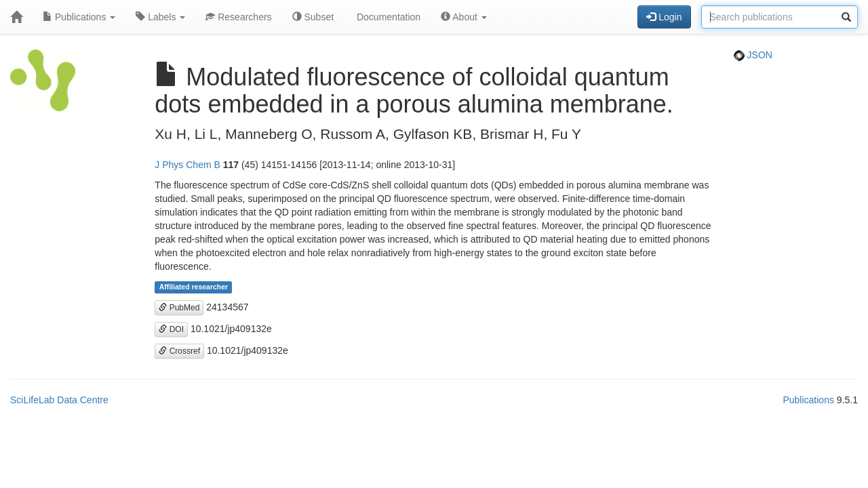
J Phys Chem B (187, 165)
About (464, 17)
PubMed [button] (179, 308)
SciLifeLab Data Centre (59, 400)
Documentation (387, 17)
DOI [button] (171, 329)
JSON (753, 55)
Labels (160, 17)
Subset (313, 17)
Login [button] (664, 17)
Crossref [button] (179, 351)
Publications (79, 17)
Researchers (238, 17)
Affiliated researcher (194, 287)
